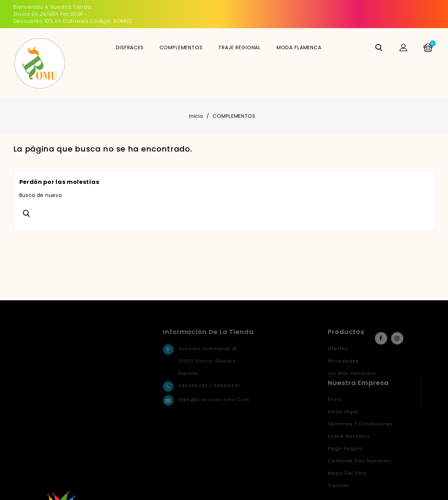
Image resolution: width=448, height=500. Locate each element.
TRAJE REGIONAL (239, 47)
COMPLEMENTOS (181, 47)
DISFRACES (130, 47)
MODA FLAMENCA (299, 47)
